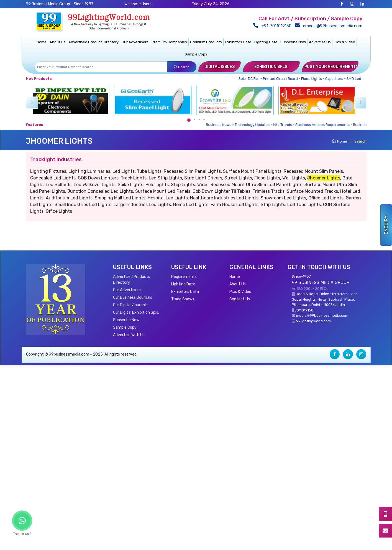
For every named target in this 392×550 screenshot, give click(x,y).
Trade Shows (183, 299)
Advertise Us (320, 42)
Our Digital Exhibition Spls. (136, 312)
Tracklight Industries (56, 159)
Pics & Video (344, 42)
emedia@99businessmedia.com (329, 26)
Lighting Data (266, 42)
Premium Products (206, 42)
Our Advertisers (135, 42)
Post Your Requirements (331, 67)
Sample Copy (196, 54)
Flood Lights (313, 79)
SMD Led (355, 79)
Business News (222, 125)
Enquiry (386, 225)
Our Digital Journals (130, 305)
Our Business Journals (133, 297)
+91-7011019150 (273, 26)
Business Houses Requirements (326, 125)
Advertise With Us (129, 335)
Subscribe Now (293, 42)
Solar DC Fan (251, 79)
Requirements (184, 277)
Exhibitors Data (238, 42)
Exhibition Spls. (271, 67)
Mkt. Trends (286, 125)
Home (42, 42)
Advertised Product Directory (93, 42)
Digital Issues (220, 67)
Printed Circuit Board (282, 79)
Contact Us (240, 299)
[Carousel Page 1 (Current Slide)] (189, 120)
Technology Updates (256, 125)
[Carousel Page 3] (199, 119)
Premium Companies (169, 42)
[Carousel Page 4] (204, 119)
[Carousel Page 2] (195, 119)
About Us (57, 42)
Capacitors (336, 79)
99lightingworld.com (313, 321)
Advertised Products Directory (132, 280)
